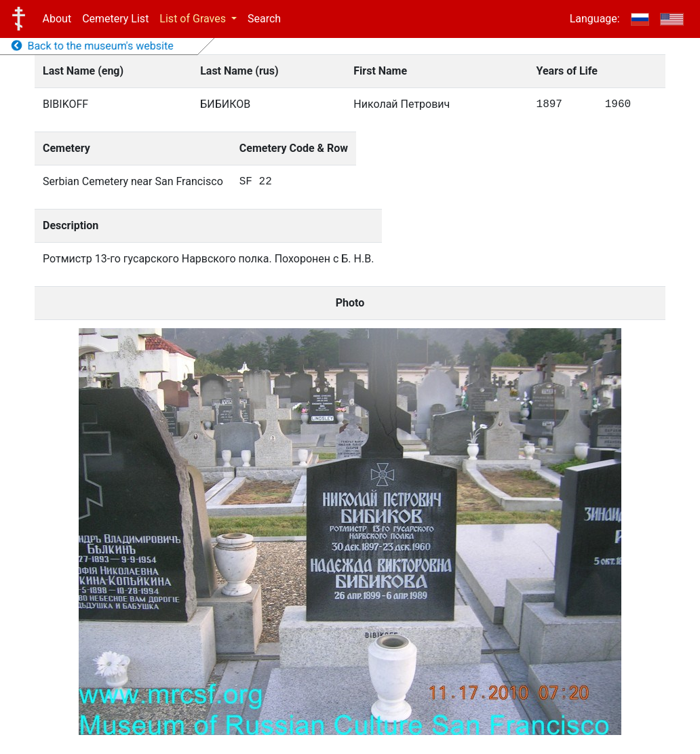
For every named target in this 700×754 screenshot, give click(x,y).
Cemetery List (115, 19)
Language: (595, 19)
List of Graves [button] (194, 19)
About (57, 19)
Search (264, 19)
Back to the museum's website (93, 46)
